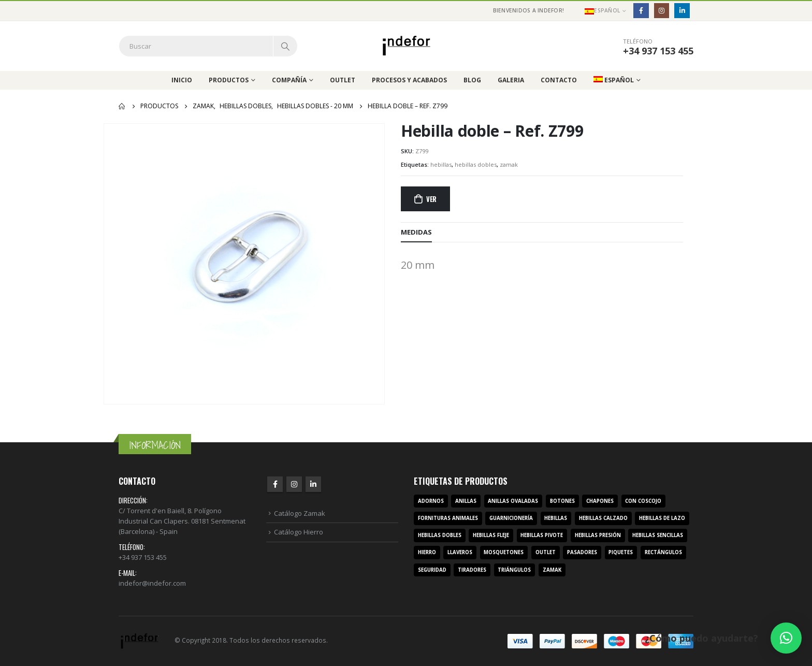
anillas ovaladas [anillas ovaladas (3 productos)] (513, 501)
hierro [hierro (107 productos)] (427, 552)
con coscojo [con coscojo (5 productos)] (643, 501)
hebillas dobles (476, 164)
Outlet (343, 80)
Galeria (511, 80)
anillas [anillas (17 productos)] (466, 501)
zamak (509, 164)
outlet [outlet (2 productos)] (546, 552)
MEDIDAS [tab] (416, 232)
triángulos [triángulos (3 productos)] (514, 570)
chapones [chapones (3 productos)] (600, 501)
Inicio (182, 80)
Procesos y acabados (409, 80)
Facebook (275, 484)
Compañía (289, 80)
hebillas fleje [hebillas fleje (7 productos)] (491, 535)
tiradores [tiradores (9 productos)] (472, 570)
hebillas (441, 164)
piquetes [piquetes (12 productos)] (621, 552)
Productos (229, 80)
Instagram (294, 484)
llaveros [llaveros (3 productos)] (460, 552)
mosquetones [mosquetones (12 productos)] (504, 552)
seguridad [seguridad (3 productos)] (432, 570)
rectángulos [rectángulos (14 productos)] (663, 552)
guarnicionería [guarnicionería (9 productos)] (511, 518)
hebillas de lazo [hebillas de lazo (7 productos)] (662, 518)
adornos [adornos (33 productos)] (431, 501)
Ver (431, 199)
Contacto (559, 80)
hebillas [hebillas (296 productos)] (556, 518)
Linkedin (313, 484)
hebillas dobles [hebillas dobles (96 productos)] (440, 535)
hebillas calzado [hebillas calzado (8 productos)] (603, 518)
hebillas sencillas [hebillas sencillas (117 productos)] (658, 535)
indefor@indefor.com (152, 583)
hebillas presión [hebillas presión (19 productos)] (598, 535)
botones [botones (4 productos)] (562, 501)
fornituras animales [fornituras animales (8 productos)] (448, 518)
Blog (472, 80)
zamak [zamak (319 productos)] (552, 570)
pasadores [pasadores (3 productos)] (582, 552)
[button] (786, 638)
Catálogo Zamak (300, 513)
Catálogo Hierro (299, 532)
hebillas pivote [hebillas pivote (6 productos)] (542, 535)
